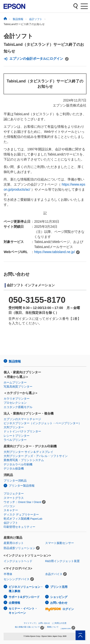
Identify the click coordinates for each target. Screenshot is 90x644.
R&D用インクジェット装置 (62, 561)
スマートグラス (14, 498)
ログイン (60, 609)
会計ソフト (18, 36)
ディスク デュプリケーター (21, 515)
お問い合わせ (59, 603)
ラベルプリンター (15, 440)
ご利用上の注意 (60, 623)
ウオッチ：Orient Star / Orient (22, 502)
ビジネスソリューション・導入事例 (26, 589)
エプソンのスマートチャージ (22, 419)
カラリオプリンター (17, 399)
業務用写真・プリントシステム (24, 460)
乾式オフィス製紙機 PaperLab (23, 519)
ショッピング (59, 597)
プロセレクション (15, 403)
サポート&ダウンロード (24, 597)
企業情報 (14, 603)
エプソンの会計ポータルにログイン (36, 59)
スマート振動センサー (60, 543)
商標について (53, 627)
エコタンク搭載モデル (18, 407)
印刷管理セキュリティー (19, 527)
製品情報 (15, 361)
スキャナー (11, 510)
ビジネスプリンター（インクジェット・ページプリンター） (42, 423)
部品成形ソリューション (19, 548)
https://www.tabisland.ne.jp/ (54, 252)
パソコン (9, 506)
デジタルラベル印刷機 (18, 464)
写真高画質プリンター (18, 387)
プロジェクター (14, 494)
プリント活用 (59, 587)
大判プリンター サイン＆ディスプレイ (28, 452)
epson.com (66, 628)
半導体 (8, 574)
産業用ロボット (14, 543)
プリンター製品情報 (22, 486)
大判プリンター (14, 427)
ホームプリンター (15, 382)
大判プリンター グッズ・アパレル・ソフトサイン (36, 456)
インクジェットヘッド (18, 561)
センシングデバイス (17, 579)
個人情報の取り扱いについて (29, 628)
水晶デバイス (54, 574)
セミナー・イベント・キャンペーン (23, 611)
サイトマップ (30, 623)
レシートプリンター (17, 436)
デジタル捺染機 (14, 469)
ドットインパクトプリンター (22, 431)
